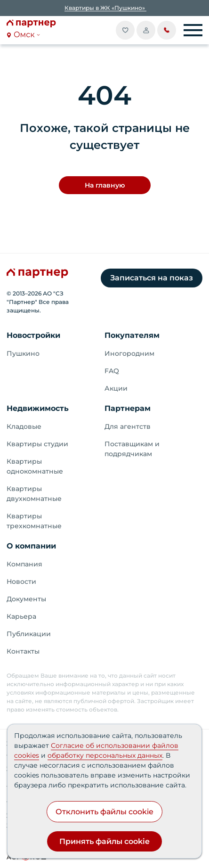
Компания (24, 564)
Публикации (29, 634)
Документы (26, 599)
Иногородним (129, 353)
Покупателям (132, 335)
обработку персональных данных (105, 755)
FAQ (112, 371)
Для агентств (128, 426)
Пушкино (23, 353)
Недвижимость (38, 408)
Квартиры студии (37, 444)
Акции (116, 388)
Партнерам (128, 408)
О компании (31, 546)
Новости (21, 581)
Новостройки (33, 335)
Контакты (23, 651)
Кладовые (24, 426)
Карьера (21, 616)
